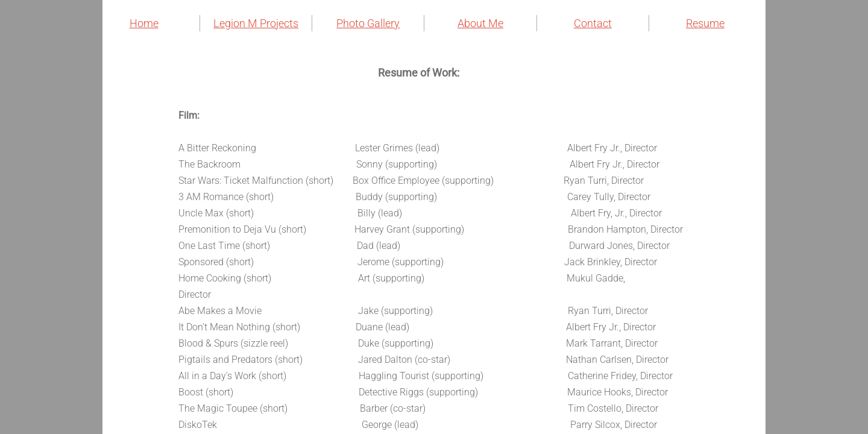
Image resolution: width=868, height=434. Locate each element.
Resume (705, 23)
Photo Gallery (368, 23)
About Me (480, 23)
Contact (593, 23)
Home (144, 23)
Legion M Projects (256, 23)
